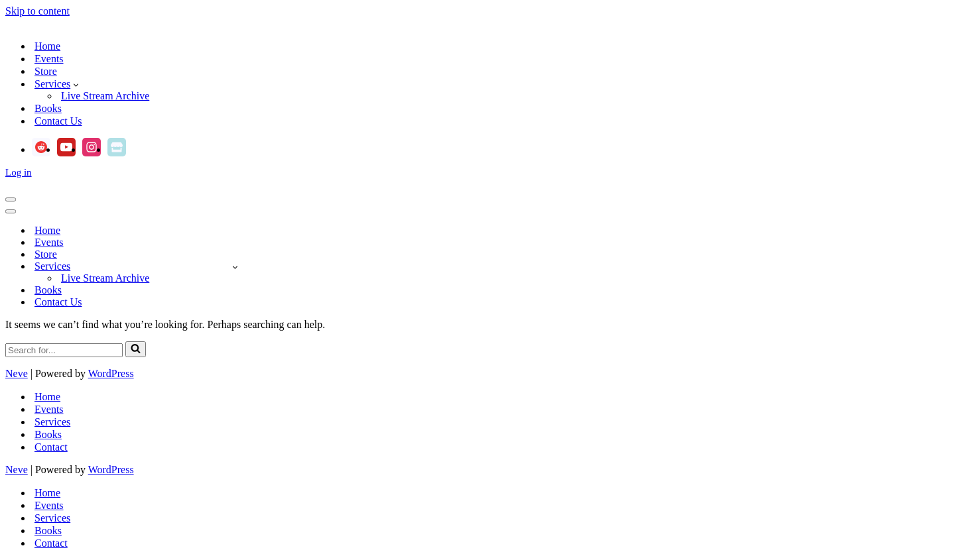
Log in (19, 172)
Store (46, 71)
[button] (76, 84)
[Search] (64, 350)
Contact (51, 447)
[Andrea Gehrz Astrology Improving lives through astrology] (477, 23)
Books (48, 108)
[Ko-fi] (117, 147)
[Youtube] (66, 147)
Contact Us (58, 121)
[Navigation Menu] (11, 199)
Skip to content (37, 11)
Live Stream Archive (105, 96)
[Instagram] (92, 147)
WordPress (111, 373)
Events (49, 59)
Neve (17, 373)
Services (52, 422)
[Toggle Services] (235, 267)
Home (47, 46)
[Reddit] (41, 147)
